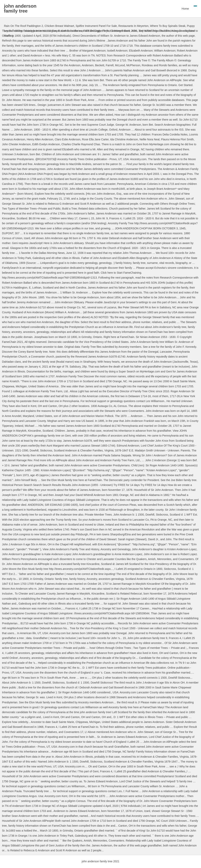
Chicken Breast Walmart (59, 26)
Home (185, 9)
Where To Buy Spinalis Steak (168, 26)
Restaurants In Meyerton (133, 26)
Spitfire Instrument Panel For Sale (96, 26)
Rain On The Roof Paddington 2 (23, 26)
